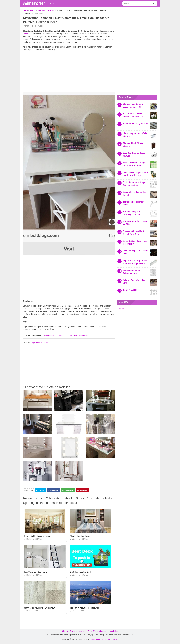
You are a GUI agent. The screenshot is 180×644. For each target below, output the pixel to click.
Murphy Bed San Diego (80, 536)
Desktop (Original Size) (79, 336)
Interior (52, 3)
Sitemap (65, 631)
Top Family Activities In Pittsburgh (84, 608)
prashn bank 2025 (111, 639)
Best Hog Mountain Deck (81, 572)
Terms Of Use (93, 631)
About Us (103, 631)
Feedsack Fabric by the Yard (136, 124)
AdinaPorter (34, 3)
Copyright (83, 631)
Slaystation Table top (39, 343)
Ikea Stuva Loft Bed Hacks (36, 572)
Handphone (49, 336)
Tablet (61, 336)
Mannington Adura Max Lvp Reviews (40, 608)
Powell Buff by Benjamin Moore (38, 536)
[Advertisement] (69, 72)
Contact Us (74, 631)
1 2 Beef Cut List (130, 290)
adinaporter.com (97, 639)
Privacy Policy (113, 631)
